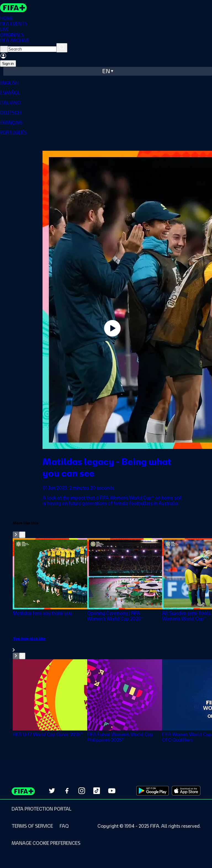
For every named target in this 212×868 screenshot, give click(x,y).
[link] (112, 644)
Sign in (8, 63)
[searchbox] (32, 49)
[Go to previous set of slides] (16, 535)
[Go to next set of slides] (22, 535)
